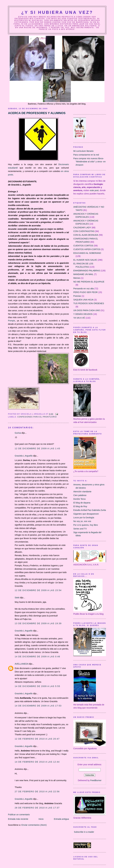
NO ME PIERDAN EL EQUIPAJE (89, 282)
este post (94, 190)
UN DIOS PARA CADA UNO (87, 310)
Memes (77, 278)
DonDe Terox (79, 499)
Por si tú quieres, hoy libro (86, 525)
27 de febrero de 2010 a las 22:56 (37, 792)
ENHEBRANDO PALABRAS (87, 271)
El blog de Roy (80, 506)
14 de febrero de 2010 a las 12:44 (37, 762)
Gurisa (18, 433)
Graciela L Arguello (24, 456)
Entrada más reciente (18, 819)
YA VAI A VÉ (79, 318)
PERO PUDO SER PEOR (85, 292)
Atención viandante (82, 492)
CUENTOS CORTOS (83, 246)
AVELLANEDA (22, 664)
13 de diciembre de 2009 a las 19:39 (38, 623)
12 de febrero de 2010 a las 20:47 (37, 739)
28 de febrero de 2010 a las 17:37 (37, 808)
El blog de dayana (82, 503)
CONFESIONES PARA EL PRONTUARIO (37, 417)
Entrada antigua (61, 819)
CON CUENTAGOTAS (84, 231)
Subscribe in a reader (84, 832)
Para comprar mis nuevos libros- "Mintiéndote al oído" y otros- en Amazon (89, 162)
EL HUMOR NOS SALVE (85, 260)
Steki (17, 598)
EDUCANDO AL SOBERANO (87, 253)
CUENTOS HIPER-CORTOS (87, 249)
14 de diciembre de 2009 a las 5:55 (37, 686)
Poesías (77, 296)
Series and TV (80, 529)
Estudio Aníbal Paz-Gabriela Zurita (90, 510)
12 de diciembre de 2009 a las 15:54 (38, 590)
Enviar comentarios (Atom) (34, 825)
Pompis (12, 321)
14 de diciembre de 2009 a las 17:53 (38, 706)
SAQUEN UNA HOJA (83, 300)
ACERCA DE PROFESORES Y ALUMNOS (37, 113)
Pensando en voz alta (84, 289)
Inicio (41, 819)
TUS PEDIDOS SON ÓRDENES (89, 303)
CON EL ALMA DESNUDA (86, 235)
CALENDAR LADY (82, 228)
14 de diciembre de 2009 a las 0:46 (37, 657)
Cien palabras (80, 495)
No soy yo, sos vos (82, 521)
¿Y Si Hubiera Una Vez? (57, 12)
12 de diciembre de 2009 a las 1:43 (37, 448)
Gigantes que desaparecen (86, 514)
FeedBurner (96, 780)
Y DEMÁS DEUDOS (83, 314)
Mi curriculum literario (83, 151)
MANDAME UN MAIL (83, 274)
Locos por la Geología (84, 518)
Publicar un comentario (19, 815)
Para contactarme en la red (86, 155)
